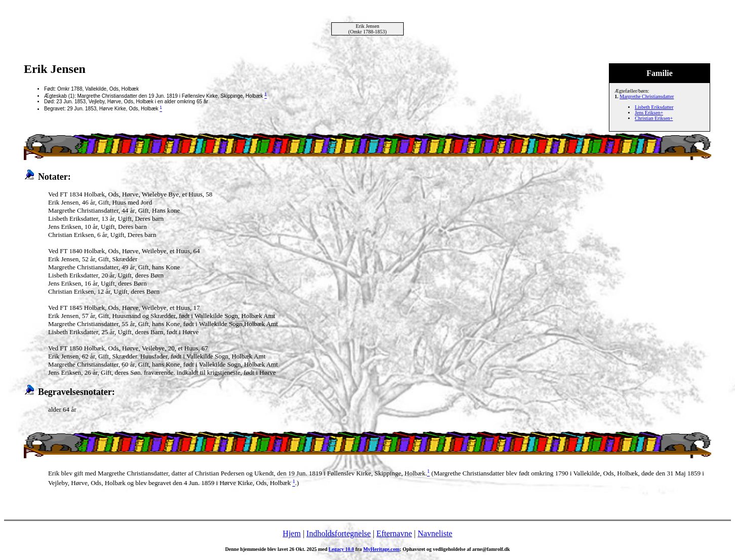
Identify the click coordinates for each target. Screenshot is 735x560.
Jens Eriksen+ (649, 113)
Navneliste (435, 533)
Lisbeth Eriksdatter (654, 107)
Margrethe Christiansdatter (647, 96)
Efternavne (394, 533)
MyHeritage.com (381, 549)
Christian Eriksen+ (654, 118)
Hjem (292, 533)
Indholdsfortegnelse (339, 533)
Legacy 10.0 (342, 549)
